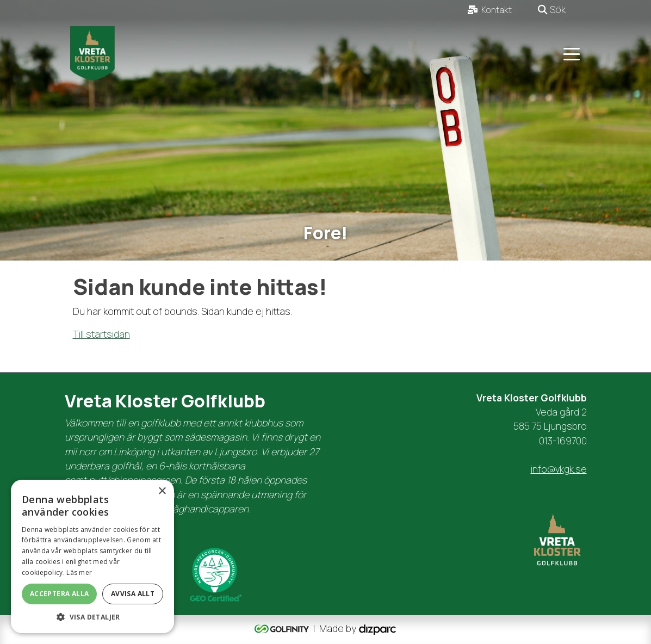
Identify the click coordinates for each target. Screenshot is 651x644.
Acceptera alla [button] (60, 594)
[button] (92, 617)
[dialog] (92, 556)
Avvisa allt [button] (133, 594)
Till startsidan (101, 334)
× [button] (162, 491)
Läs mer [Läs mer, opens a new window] (79, 572)
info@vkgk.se (559, 469)
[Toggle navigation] (572, 53)
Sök (552, 9)
